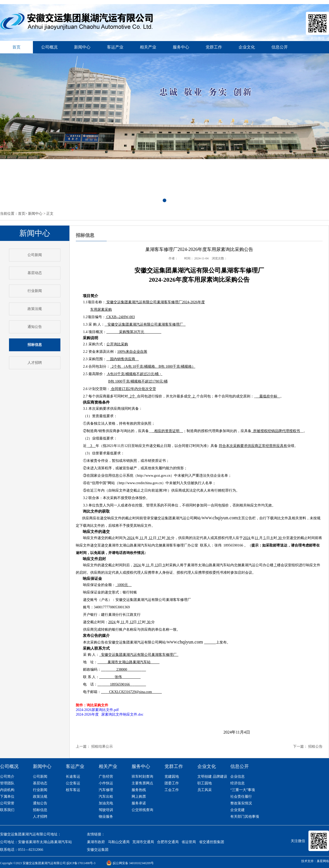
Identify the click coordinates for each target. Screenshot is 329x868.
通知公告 (35, 327)
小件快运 (106, 783)
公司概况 (49, 47)
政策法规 (35, 309)
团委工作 (172, 783)
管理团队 (7, 783)
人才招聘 (35, 363)
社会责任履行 (241, 797)
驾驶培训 (106, 810)
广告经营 (106, 777)
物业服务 (106, 817)
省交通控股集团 (212, 842)
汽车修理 (106, 790)
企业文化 (247, 47)
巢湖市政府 (96, 842)
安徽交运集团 (98, 850)
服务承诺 (139, 803)
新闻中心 (82, 47)
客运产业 (115, 47)
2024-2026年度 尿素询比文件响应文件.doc (110, 714)
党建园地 (172, 777)
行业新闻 (35, 291)
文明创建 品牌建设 (212, 777)
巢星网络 (323, 861)
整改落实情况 (241, 803)
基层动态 (35, 273)
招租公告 (315, 747)
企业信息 (237, 777)
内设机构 (7, 790)
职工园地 (205, 783)
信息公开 (280, 47)
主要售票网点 (142, 783)
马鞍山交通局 (119, 842)
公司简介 (7, 777)
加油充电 (106, 803)
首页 (22, 214)
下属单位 (7, 797)
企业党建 (237, 810)
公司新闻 (35, 255)
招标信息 (40, 810)
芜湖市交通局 (143, 842)
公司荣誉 (7, 803)
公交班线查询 (142, 810)
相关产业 (148, 47)
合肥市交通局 (168, 842)
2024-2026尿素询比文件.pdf (97, 710)
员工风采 (205, 790)
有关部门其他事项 (245, 817)
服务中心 (181, 47)
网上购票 (139, 797)
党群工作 (214, 47)
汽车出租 (106, 797)
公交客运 (73, 783)
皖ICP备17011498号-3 (81, 863)
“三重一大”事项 (243, 790)
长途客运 (73, 777)
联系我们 (7, 810)
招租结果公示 (102, 747)
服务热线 (139, 790)
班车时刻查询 (142, 777)
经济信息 (237, 783)
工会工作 (172, 790)
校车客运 (73, 790)
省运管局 (189, 842)
